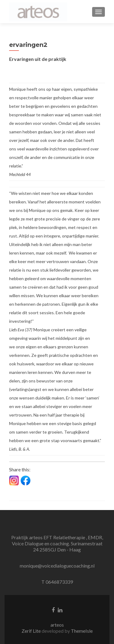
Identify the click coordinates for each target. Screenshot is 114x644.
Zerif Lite (32, 631)
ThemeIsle (82, 631)
